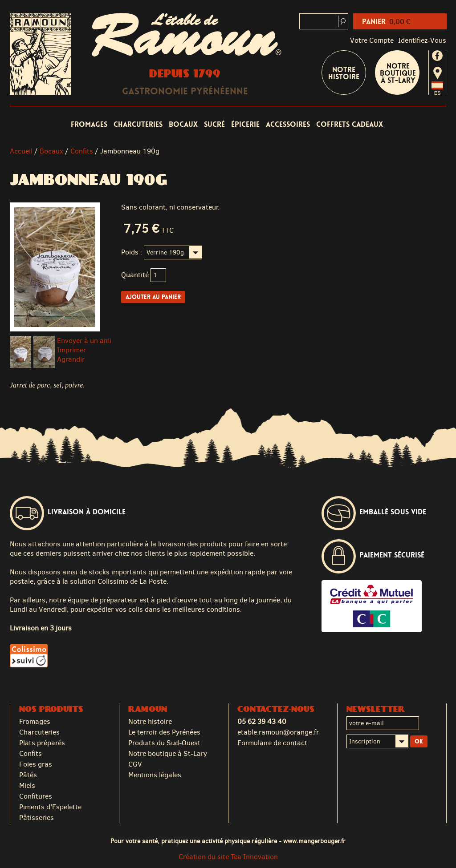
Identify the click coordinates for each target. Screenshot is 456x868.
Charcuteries (138, 124)
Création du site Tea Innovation (228, 857)
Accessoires (288, 124)
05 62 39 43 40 (262, 721)
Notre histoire (150, 721)
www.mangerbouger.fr (314, 841)
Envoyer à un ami (84, 341)
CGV (135, 764)
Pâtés (28, 775)
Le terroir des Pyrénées (164, 732)
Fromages (89, 124)
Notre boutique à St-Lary (398, 73)
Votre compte (372, 40)
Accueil (21, 151)
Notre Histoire (344, 73)
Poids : (132, 252)
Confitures (36, 796)
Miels (27, 785)
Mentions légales (155, 775)
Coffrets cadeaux (350, 124)
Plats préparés (42, 743)
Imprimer (71, 350)
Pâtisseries (37, 818)
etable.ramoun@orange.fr (278, 732)
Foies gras (36, 764)
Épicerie (245, 124)
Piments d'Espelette (50, 807)
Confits (82, 151)
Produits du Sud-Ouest (164, 743)
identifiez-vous (422, 40)
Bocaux (183, 124)
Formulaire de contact (272, 743)
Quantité (135, 275)
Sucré (214, 124)
